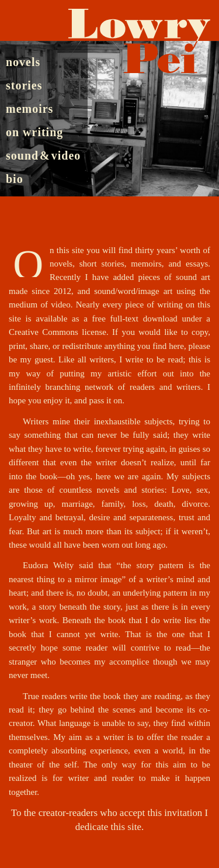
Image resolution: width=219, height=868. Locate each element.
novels (23, 62)
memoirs (29, 108)
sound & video (43, 155)
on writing (34, 132)
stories (24, 85)
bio (15, 179)
